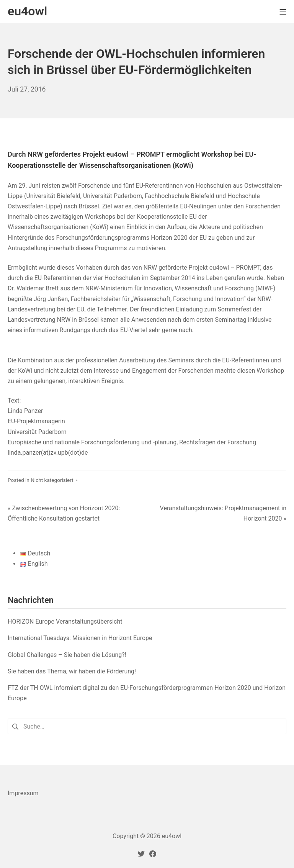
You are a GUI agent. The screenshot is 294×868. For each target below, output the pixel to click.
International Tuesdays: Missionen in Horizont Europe (80, 638)
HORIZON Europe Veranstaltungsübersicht (65, 622)
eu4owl (172, 836)
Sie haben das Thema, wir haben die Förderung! (72, 671)
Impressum (23, 793)
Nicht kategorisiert (52, 480)
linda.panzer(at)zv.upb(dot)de (48, 453)
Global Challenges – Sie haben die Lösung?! (67, 655)
